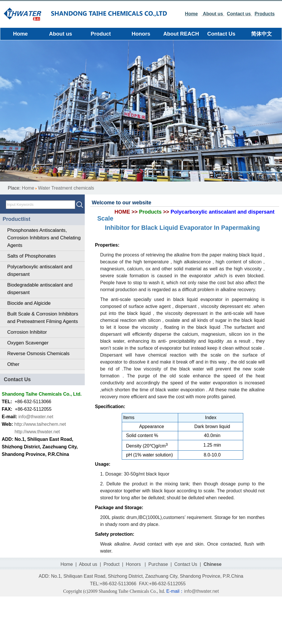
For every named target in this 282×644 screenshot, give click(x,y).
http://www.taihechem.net (40, 424)
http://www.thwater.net (37, 432)
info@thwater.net (36, 417)
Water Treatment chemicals (66, 188)
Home (28, 188)
